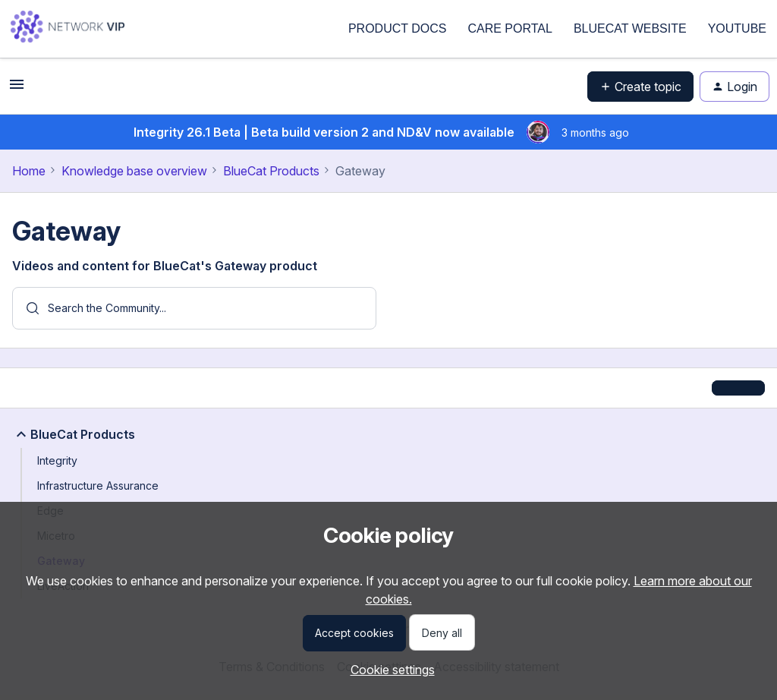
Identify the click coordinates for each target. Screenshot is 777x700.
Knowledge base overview (134, 171)
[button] (17, 89)
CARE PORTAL (510, 28)
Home (29, 171)
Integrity (57, 460)
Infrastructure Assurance (98, 486)
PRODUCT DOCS (398, 28)
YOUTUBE (737, 28)
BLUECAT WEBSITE (630, 28)
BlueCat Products (271, 171)
